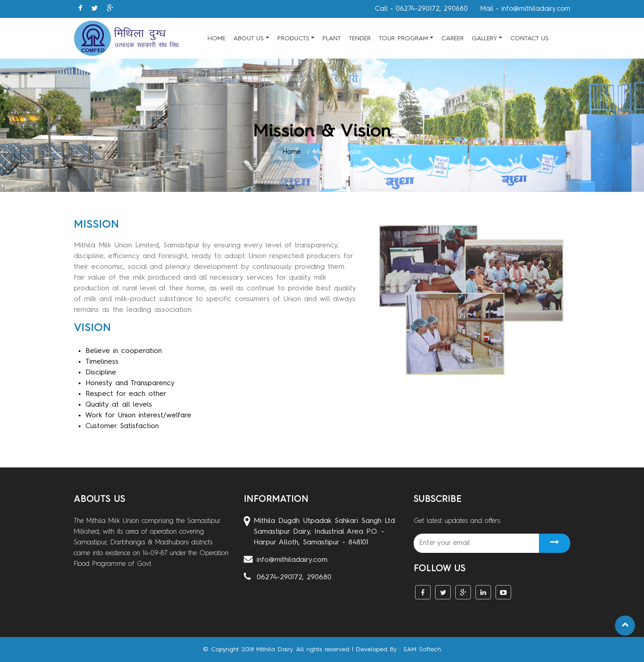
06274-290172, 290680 (288, 577)
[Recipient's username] (477, 543)
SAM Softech (422, 649)
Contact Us (530, 38)
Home (216, 38)
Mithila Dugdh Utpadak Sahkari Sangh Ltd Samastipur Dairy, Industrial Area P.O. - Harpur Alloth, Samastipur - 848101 (319, 532)
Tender (360, 38)
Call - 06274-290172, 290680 (421, 9)
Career (453, 38)
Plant (332, 38)
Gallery (485, 38)
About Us (249, 38)
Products (293, 38)
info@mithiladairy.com (286, 560)
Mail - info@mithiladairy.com (525, 9)
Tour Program (403, 38)
